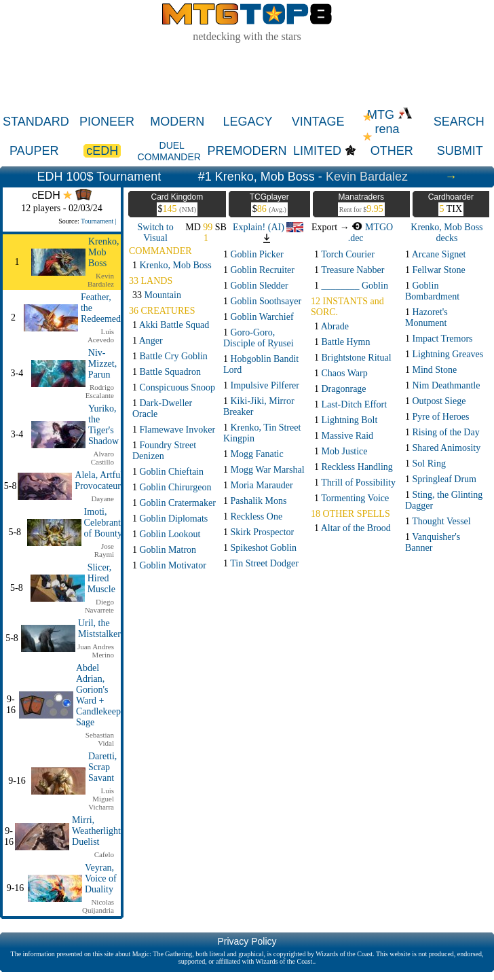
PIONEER (107, 122)
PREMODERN (247, 151)
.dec (356, 238)
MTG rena (390, 122)
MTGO (372, 227)
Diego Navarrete (99, 606)
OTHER (392, 151)
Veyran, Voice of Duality (101, 878)
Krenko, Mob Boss (104, 252)
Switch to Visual (155, 233)
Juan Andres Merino (96, 651)
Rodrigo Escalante (100, 391)
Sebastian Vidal (100, 739)
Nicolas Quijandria (98, 906)
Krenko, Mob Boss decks (446, 233)
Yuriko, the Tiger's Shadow (103, 425)
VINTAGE (318, 122)
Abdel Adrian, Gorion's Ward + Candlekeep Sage (98, 695)
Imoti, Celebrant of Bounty (103, 523)
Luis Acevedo (101, 335)
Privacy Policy (247, 941)
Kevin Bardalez (367, 177)
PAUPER (34, 151)
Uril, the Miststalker (99, 629)
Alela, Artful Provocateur (99, 480)
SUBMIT (460, 151)
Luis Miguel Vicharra (101, 799)
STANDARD (36, 122)
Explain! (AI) (268, 227)
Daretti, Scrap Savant (102, 767)
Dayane (102, 498)
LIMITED (317, 151)
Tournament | (99, 221)
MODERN (177, 122)
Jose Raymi (104, 550)
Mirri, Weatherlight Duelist (96, 831)
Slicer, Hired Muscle (101, 578)
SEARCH (459, 122)
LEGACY (247, 122)
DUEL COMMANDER (169, 151)
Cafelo (104, 854)
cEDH (102, 151)
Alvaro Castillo (102, 458)
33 (157, 295)
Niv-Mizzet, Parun (102, 364)
